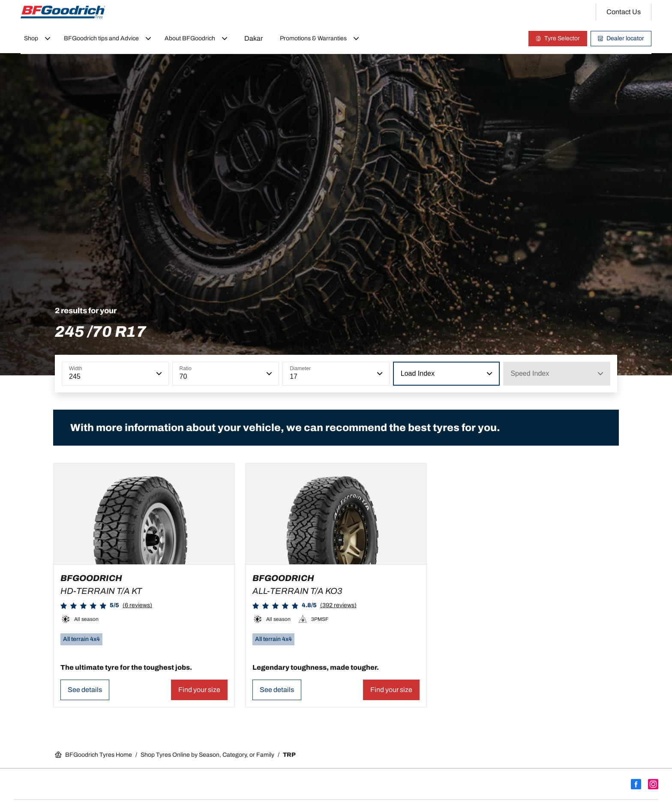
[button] (158, 374)
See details (85, 690)
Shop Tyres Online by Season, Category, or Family (207, 755)
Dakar (253, 38)
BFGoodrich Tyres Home (93, 755)
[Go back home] (63, 12)
